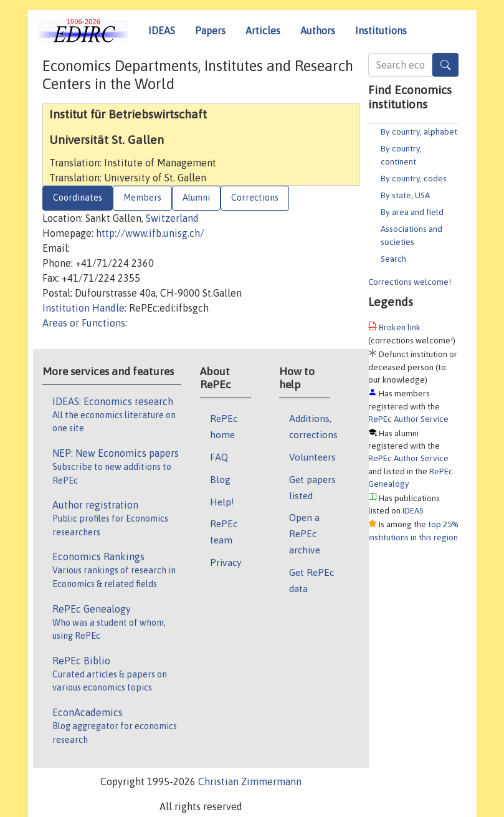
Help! (222, 502)
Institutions (381, 31)
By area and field (412, 212)
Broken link (400, 327)
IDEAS (162, 31)
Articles (263, 31)
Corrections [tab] (255, 198)
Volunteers (312, 457)
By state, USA (405, 195)
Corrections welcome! (410, 282)
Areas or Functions (84, 323)
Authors (318, 31)
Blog (220, 479)
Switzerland (172, 218)
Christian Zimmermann (250, 781)
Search (393, 259)
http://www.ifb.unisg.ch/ (150, 233)
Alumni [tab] (196, 198)
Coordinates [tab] (78, 198)
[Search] (445, 65)
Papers (210, 31)
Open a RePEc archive (305, 533)
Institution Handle (83, 308)
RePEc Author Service (408, 419)
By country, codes (414, 178)
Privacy (226, 562)
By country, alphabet (419, 131)
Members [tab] (142, 198)
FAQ (219, 457)
